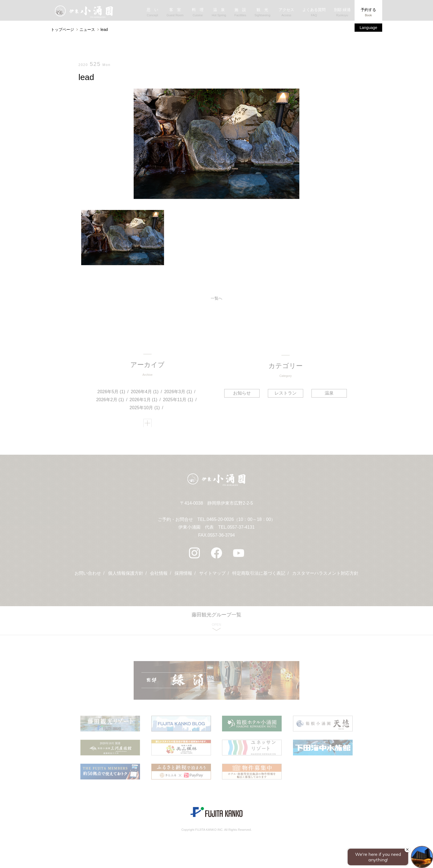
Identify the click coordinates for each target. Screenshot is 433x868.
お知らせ (242, 393)
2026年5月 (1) (111, 393)
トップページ (62, 30)
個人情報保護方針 (125, 577)
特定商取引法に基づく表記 (259, 577)
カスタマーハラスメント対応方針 (326, 577)
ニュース (87, 30)
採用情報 (183, 577)
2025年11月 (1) (178, 401)
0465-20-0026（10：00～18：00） (241, 523)
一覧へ (216, 299)
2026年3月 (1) (178, 393)
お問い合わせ (88, 577)
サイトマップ (212, 577)
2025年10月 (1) (145, 409)
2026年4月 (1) (145, 393)
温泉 (329, 393)
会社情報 (159, 577)
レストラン (286, 393)
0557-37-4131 (241, 531)
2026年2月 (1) (110, 401)
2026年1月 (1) (144, 401)
